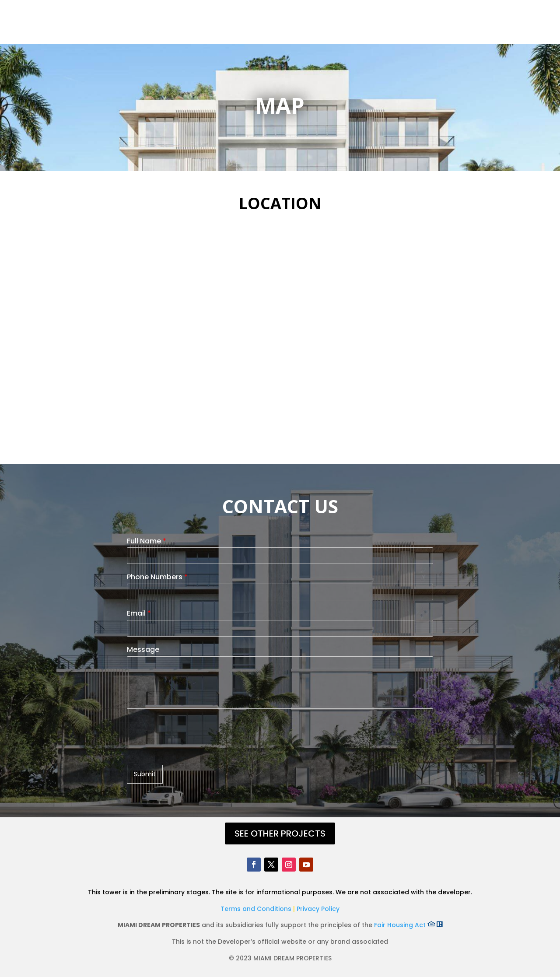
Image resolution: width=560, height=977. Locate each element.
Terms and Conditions (257, 909)
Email (139, 614)
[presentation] (193, 750)
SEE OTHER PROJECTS (280, 833)
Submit (145, 774)
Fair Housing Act (408, 925)
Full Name (147, 541)
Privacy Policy (318, 909)
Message (143, 650)
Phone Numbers (157, 577)
